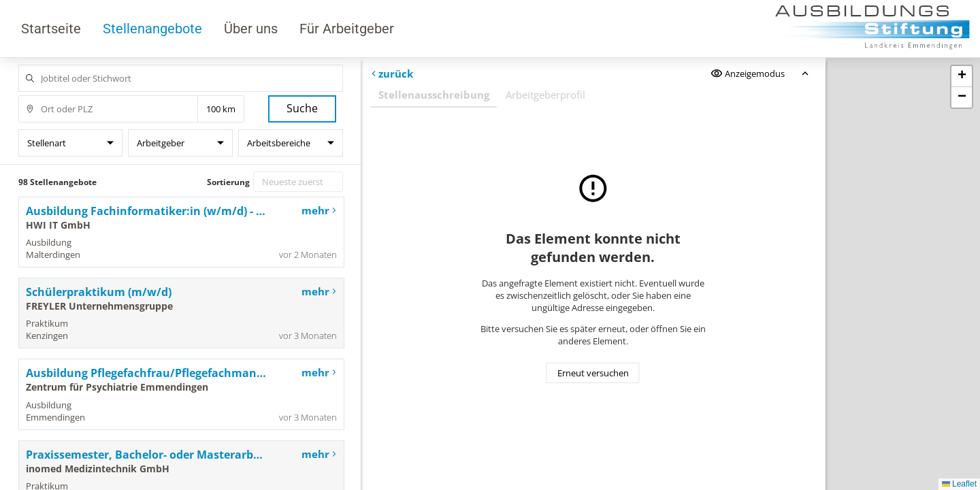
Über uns (251, 29)
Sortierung (228, 182)
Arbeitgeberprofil (545, 95)
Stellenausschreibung (434, 95)
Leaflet (959, 484)
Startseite (51, 29)
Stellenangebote (152, 29)
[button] (962, 77)
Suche (302, 108)
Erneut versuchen (593, 373)
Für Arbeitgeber (347, 29)
